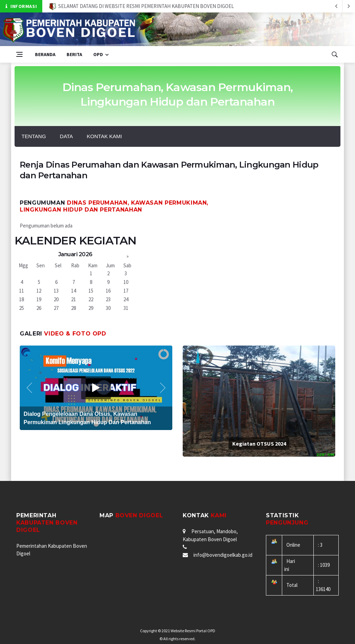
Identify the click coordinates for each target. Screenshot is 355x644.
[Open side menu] (19, 54)
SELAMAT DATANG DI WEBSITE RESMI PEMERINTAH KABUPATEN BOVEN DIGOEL (142, 6)
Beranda (45, 54)
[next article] (336, 6)
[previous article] (349, 6)
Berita (74, 54)
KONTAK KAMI (104, 136)
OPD (98, 54)
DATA (67, 136)
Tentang (34, 136)
